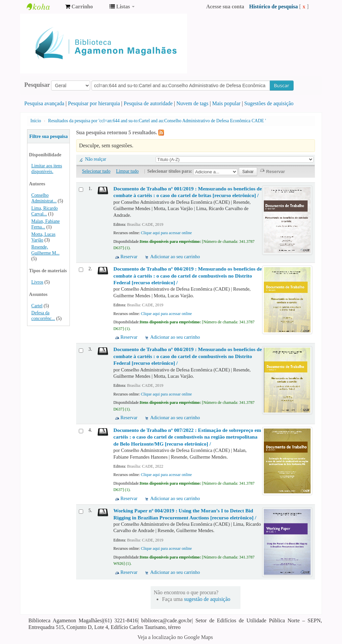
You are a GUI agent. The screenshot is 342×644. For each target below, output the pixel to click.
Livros (37, 282)
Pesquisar (37, 85)
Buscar (282, 85)
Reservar (129, 257)
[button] (79, 7)
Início (36, 121)
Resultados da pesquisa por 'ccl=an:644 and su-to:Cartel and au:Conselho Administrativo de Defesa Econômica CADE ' (157, 121)
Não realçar (96, 159)
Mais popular (226, 103)
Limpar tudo (127, 171)
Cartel (37, 306)
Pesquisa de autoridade (148, 103)
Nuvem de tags (192, 103)
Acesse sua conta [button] (225, 7)
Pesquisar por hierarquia (94, 103)
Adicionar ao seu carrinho (175, 257)
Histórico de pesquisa (274, 7)
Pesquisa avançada (44, 103)
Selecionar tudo (96, 171)
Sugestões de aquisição (269, 103)
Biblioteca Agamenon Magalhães (43, 7)
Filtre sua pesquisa (49, 136)
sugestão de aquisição (207, 599)
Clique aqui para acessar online (166, 233)
